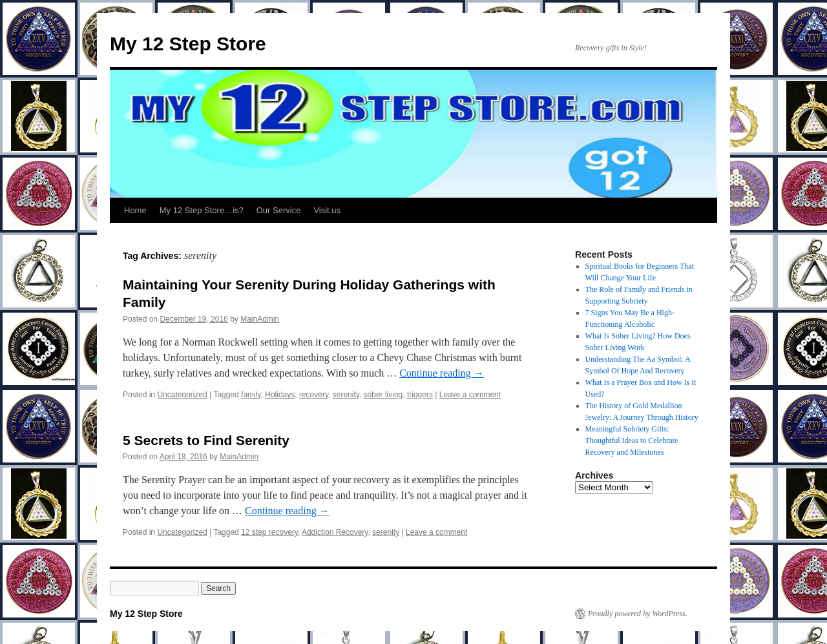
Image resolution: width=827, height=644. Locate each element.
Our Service (279, 210)
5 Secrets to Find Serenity (206, 440)
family (251, 395)
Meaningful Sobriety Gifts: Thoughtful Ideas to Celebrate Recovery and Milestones (632, 441)
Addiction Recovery (335, 532)
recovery (314, 395)
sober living (383, 395)
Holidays (280, 395)
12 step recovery (269, 532)
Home (135, 210)
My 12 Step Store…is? (202, 210)
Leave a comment (470, 395)
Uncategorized (182, 395)
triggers (420, 395)
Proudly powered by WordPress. (638, 614)
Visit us (327, 210)
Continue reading (442, 373)
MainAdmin (260, 319)
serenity (346, 395)
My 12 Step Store (188, 44)
